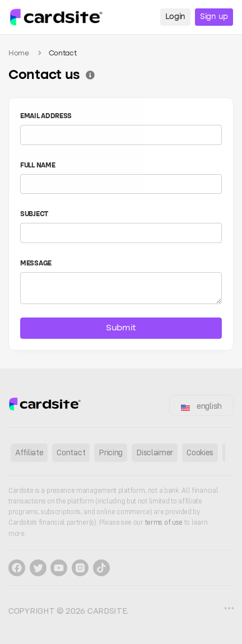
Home (19, 53)
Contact (71, 452)
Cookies (200, 452)
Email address (46, 116)
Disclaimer (155, 452)
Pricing (111, 452)
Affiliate (29, 452)
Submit (121, 328)
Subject (34, 214)
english (201, 406)
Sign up (214, 17)
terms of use (165, 522)
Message (36, 264)
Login (176, 17)
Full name (38, 166)
